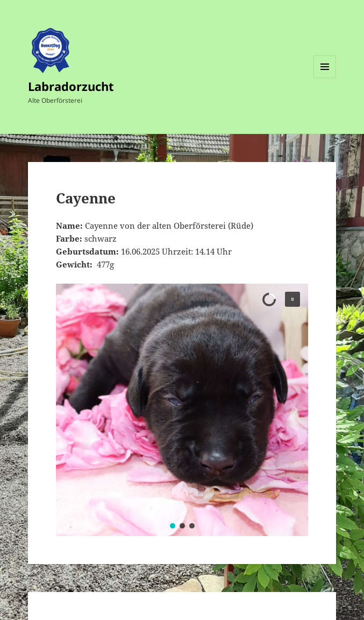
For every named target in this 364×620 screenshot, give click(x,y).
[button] (292, 299)
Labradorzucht (71, 86)
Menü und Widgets (325, 78)
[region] (182, 410)
